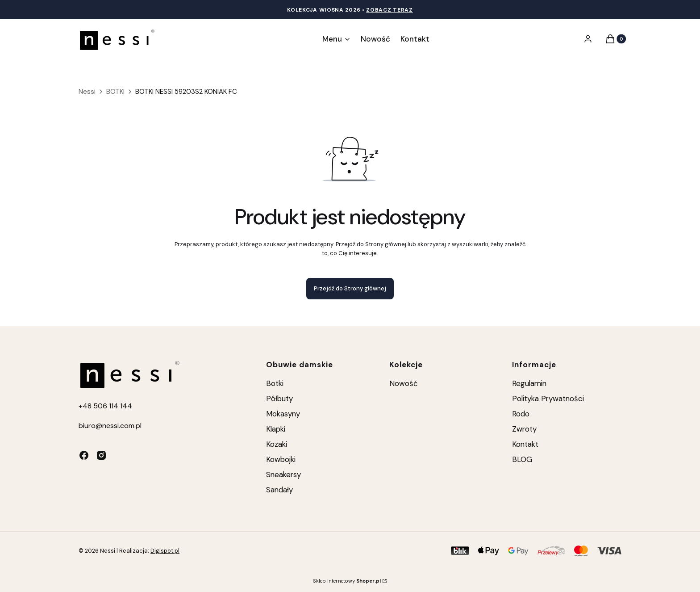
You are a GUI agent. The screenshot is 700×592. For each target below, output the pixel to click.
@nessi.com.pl (119, 426)
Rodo (521, 414)
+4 (83, 406)
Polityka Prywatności (548, 399)
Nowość (404, 383)
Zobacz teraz (389, 10)
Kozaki (277, 444)
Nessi (87, 92)
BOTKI (115, 92)
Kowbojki (281, 459)
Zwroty (524, 429)
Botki (275, 383)
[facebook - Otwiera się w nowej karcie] (84, 455)
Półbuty (279, 399)
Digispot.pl (165, 551)
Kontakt (525, 444)
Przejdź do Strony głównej (350, 288)
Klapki (276, 429)
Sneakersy (283, 474)
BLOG (522, 459)
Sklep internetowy (347, 581)
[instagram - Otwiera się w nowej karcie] (101, 455)
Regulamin (529, 383)
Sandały (279, 490)
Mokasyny (283, 414)
